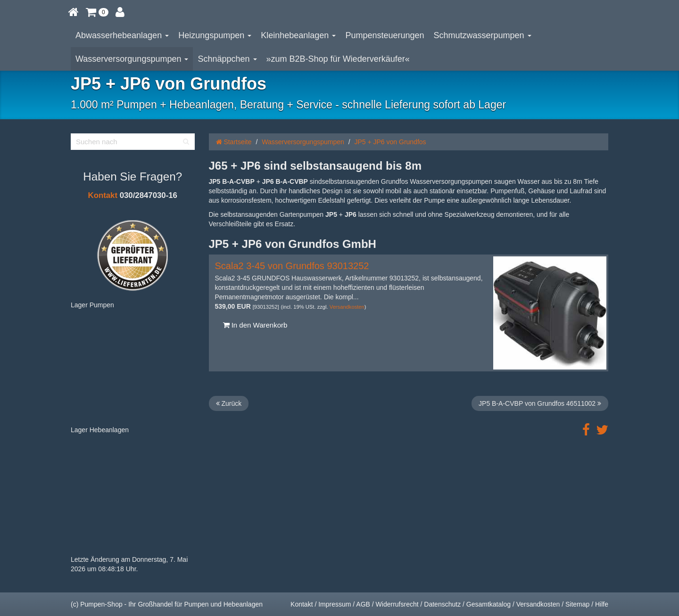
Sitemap (577, 604)
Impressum (335, 604)
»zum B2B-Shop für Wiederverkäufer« (338, 59)
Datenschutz (442, 604)
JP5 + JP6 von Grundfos (390, 142)
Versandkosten (347, 307)
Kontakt (103, 195)
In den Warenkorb (255, 325)
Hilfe (602, 604)
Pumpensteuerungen (385, 35)
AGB (363, 604)
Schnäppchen (227, 59)
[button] (97, 12)
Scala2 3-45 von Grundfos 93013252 (292, 266)
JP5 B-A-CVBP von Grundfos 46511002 (540, 403)
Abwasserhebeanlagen (122, 35)
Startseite (234, 142)
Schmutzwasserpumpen (483, 35)
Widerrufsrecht (397, 604)
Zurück (229, 403)
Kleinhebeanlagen (298, 35)
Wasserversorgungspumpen (132, 59)
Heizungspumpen (215, 35)
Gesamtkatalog (489, 604)
